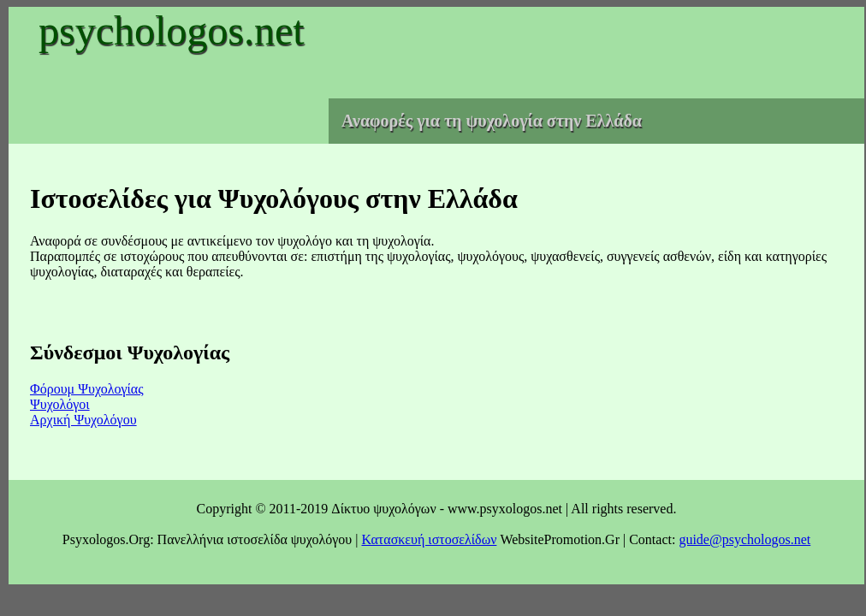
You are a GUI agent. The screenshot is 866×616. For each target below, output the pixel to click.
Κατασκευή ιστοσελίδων (429, 539)
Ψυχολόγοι (60, 404)
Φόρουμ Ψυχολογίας (87, 389)
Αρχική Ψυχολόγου (83, 420)
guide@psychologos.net (744, 539)
